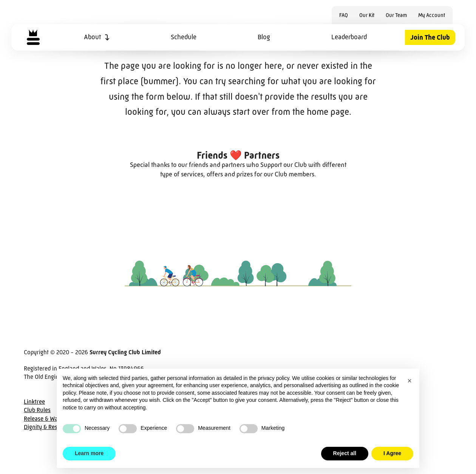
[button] (410, 381)
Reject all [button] (345, 453)
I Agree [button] (392, 453)
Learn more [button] (89, 453)
